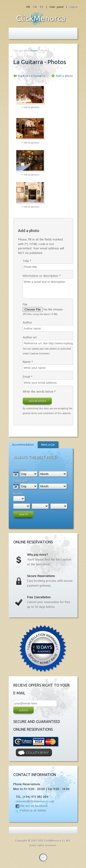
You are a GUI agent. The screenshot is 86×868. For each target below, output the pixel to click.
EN (29, 7)
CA (35, 7)
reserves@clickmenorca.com (35, 802)
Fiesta (41, 19)
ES (42, 7)
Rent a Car (48, 445)
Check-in (19, 469)
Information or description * (42, 276)
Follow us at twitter (33, 811)
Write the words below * (39, 392)
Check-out (20, 481)
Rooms (18, 493)
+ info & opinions (30, 107)
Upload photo (37, 401)
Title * (27, 261)
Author (27, 323)
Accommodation (23, 445)
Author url (30, 338)
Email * (28, 377)
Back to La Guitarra (31, 76)
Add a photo (64, 76)
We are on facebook (34, 806)
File (25, 305)
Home (34, 51)
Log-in (74, 7)
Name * (28, 362)
